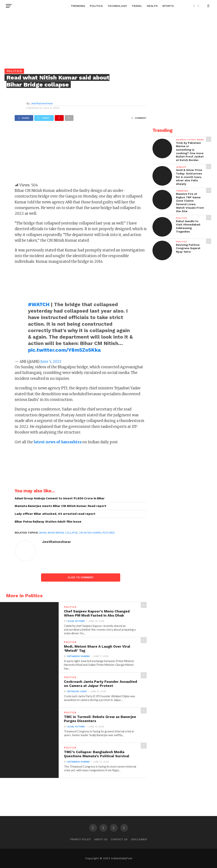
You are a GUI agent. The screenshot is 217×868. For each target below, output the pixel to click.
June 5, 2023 (51, 362)
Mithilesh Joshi (77, 691)
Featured (109, 533)
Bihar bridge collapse (63, 533)
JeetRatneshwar (42, 103)
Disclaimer (139, 839)
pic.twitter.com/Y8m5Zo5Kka (64, 350)
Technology (117, 6)
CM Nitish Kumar (90, 533)
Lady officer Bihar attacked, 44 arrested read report (55, 514)
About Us (101, 839)
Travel (137, 6)
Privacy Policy (80, 839)
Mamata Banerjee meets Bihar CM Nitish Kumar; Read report (61, 506)
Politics (96, 6)
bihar (43, 533)
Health (152, 6)
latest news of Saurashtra (57, 442)
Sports (168, 6)
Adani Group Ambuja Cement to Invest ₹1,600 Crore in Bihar (60, 498)
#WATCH (39, 304)
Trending (78, 6)
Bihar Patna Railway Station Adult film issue (48, 522)
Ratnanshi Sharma (78, 656)
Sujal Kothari (76, 621)
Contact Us (119, 839)
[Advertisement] (81, 154)
